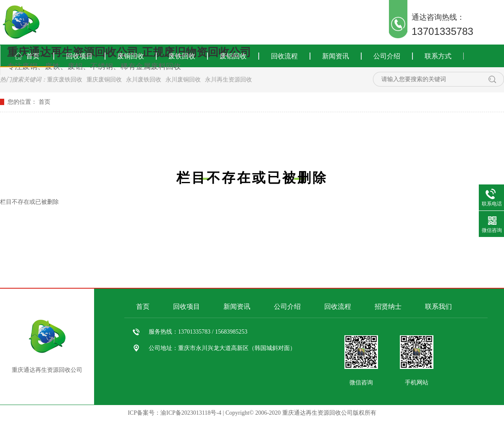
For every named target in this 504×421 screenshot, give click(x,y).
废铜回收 (131, 56)
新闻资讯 (336, 56)
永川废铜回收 (183, 80)
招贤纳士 (388, 307)
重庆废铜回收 (104, 80)
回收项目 (79, 56)
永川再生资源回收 (228, 80)
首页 (33, 56)
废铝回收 (233, 56)
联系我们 (438, 307)
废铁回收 (182, 56)
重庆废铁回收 (65, 80)
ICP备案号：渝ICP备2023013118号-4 (175, 413)
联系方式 (438, 56)
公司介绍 (387, 56)
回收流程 (284, 56)
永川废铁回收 (144, 80)
